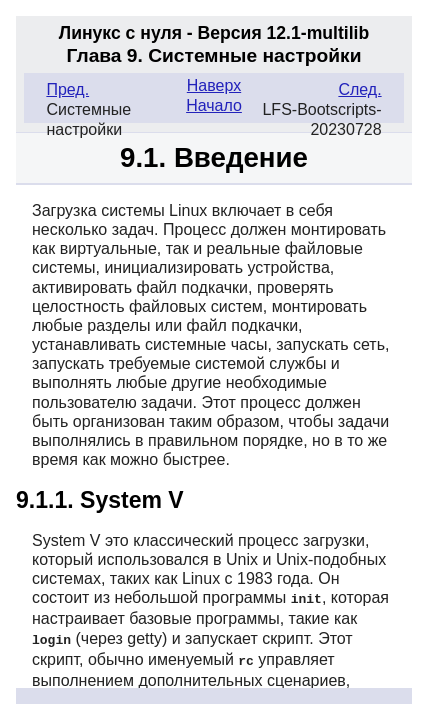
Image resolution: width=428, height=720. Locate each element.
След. (359, 89)
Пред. (67, 89)
